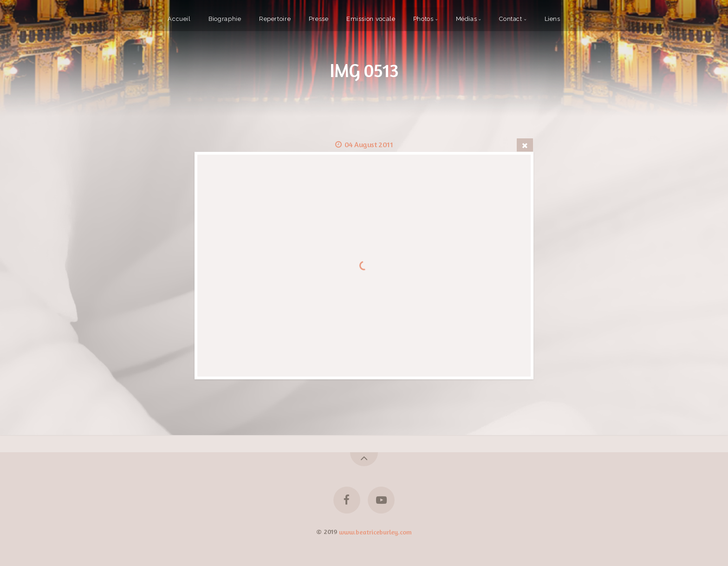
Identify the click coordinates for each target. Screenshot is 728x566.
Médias (467, 19)
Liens (552, 19)
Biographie (225, 19)
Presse (319, 19)
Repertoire (275, 19)
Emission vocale (371, 19)
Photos (423, 19)
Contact (510, 19)
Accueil (179, 19)
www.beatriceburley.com (375, 531)
